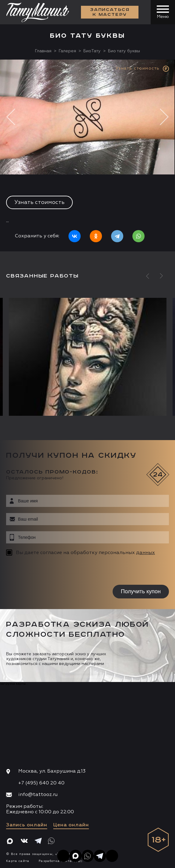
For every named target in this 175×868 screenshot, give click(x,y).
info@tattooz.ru (38, 795)
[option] (87, 155)
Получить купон (141, 591)
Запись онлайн (27, 825)
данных (145, 553)
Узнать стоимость (39, 202)
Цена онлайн (71, 825)
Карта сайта (18, 861)
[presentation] (45, 571)
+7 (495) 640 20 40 (41, 783)
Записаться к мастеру (110, 12)
